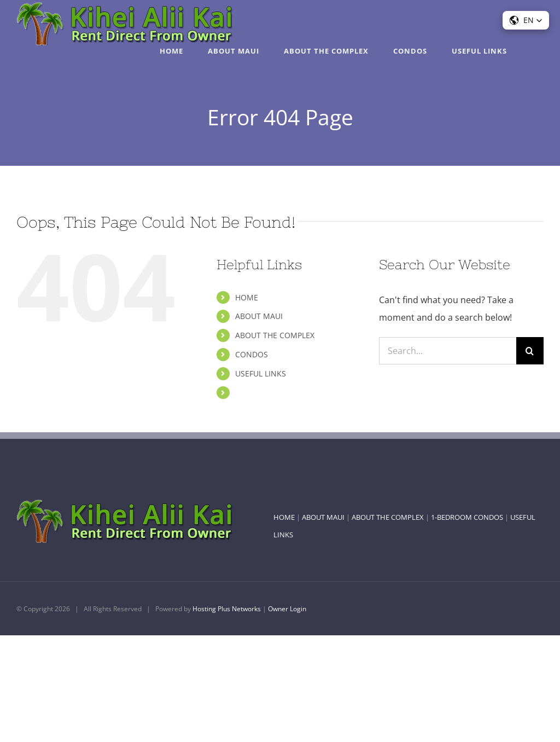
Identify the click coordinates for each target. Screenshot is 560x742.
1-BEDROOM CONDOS (467, 517)
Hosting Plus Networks (227, 609)
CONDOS (252, 354)
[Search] (530, 351)
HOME (247, 297)
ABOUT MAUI (259, 316)
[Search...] (448, 351)
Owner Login (287, 609)
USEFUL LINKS (261, 373)
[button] (526, 20)
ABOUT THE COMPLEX (275, 335)
